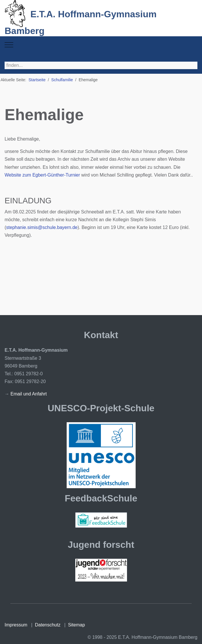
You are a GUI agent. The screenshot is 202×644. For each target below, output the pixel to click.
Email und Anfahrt (28, 394)
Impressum (16, 625)
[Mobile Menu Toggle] (9, 45)
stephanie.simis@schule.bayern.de (42, 227)
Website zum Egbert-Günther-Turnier (42, 175)
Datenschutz (48, 625)
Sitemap (77, 625)
